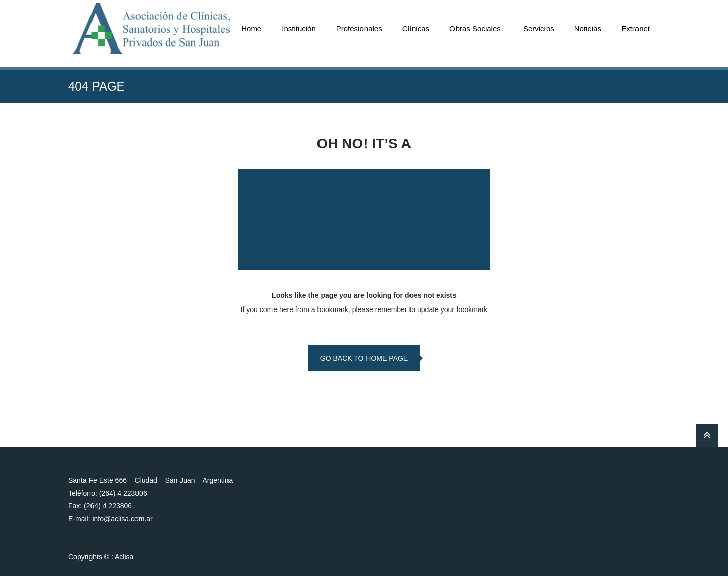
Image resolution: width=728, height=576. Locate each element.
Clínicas (416, 29)
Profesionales (359, 29)
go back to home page (364, 358)
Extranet (635, 29)
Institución (299, 29)
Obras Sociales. (476, 29)
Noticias (588, 29)
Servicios (539, 29)
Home (251, 29)
